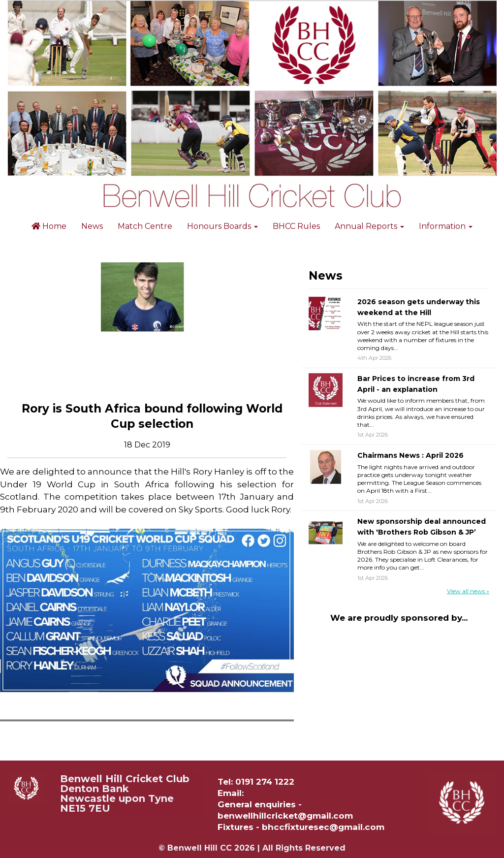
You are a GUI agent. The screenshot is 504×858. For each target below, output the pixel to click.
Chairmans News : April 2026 (410, 455)
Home (49, 226)
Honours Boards (222, 226)
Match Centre (145, 226)
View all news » (468, 591)
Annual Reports (369, 226)
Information (446, 226)
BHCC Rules (296, 226)
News (92, 226)
